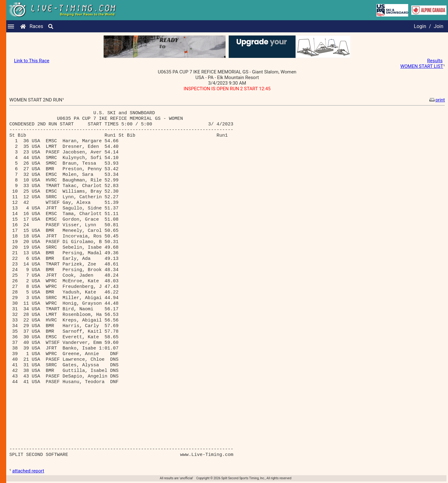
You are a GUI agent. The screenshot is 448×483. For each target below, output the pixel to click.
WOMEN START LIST (422, 66)
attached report (28, 471)
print (436, 100)
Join (439, 26)
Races (36, 26)
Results (435, 61)
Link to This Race (32, 61)
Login (420, 26)
